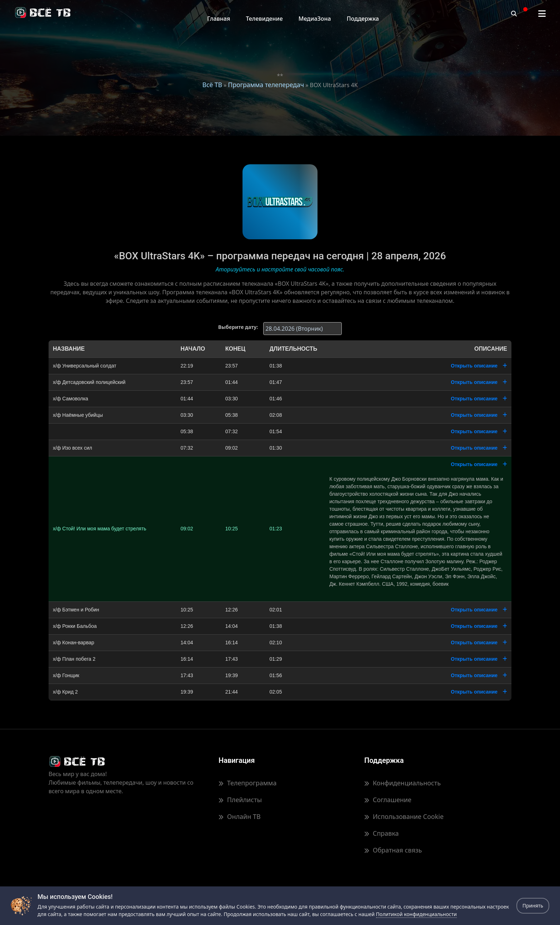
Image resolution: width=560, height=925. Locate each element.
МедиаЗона (315, 19)
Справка (381, 833)
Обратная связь (393, 850)
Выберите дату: (238, 327)
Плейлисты (240, 800)
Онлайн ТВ (240, 816)
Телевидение (264, 19)
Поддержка (363, 19)
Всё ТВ (212, 85)
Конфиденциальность (402, 783)
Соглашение (388, 800)
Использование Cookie (404, 816)
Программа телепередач (266, 85)
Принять (533, 906)
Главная (219, 19)
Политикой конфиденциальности (416, 914)
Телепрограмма (247, 783)
